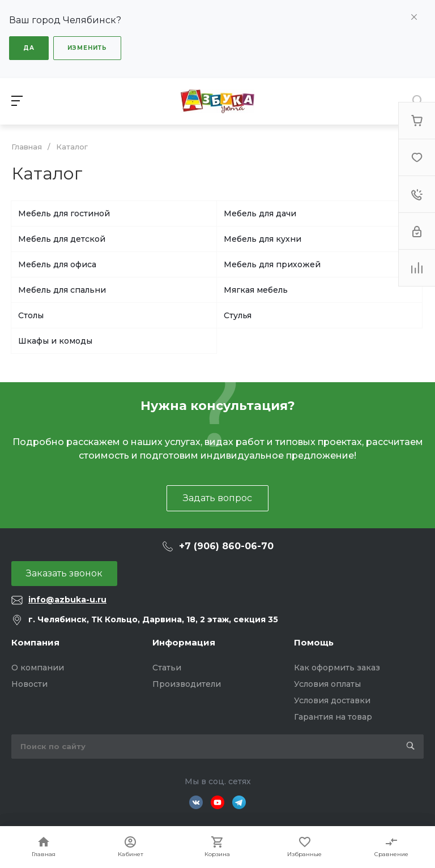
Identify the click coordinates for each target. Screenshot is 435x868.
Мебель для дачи (260, 213)
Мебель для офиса (57, 264)
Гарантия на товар (333, 717)
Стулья (238, 315)
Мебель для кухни (263, 239)
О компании (38, 668)
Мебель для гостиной (64, 213)
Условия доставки (332, 700)
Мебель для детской (62, 239)
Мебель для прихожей (272, 264)
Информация (184, 642)
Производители (187, 684)
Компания (35, 642)
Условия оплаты (327, 684)
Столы (31, 315)
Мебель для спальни (62, 290)
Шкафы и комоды (55, 341)
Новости (29, 684)
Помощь (314, 642)
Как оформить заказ (337, 668)
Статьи (167, 668)
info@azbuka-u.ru (67, 600)
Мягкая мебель (256, 290)
